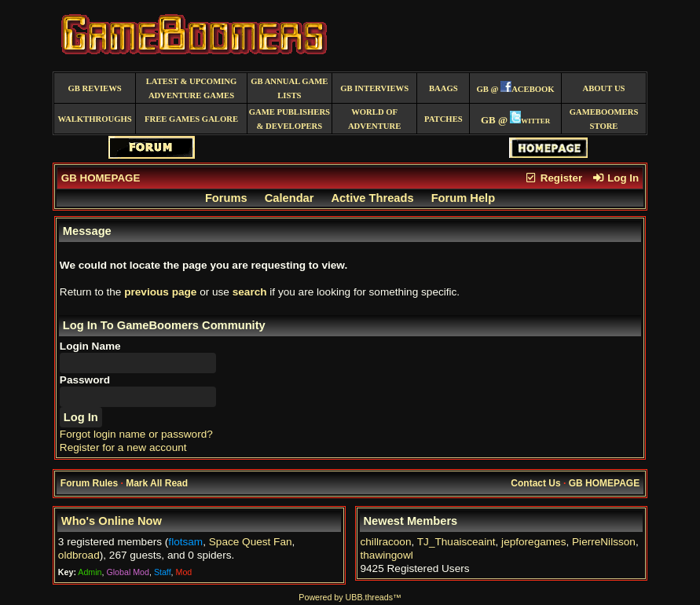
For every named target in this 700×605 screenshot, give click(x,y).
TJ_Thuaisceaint (456, 542)
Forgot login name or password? (136, 434)
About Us (604, 88)
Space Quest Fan (251, 542)
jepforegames (533, 542)
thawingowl (387, 555)
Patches (443, 119)
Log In (615, 178)
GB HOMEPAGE (101, 178)
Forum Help (463, 198)
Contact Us (535, 483)
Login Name (90, 346)
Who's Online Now (112, 521)
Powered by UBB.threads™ (350, 597)
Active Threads (373, 198)
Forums (226, 198)
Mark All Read (157, 483)
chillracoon (386, 542)
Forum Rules (89, 483)
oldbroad (79, 555)
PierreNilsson (604, 542)
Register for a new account (123, 447)
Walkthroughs (95, 119)
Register (553, 178)
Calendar (290, 198)
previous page (160, 292)
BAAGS (443, 88)
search (250, 292)
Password (85, 380)
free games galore (191, 119)
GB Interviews (374, 88)
